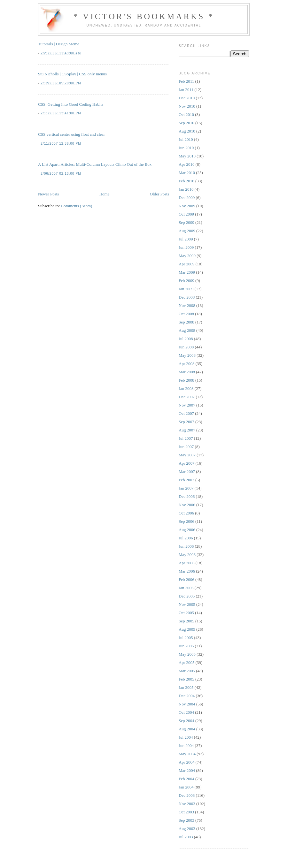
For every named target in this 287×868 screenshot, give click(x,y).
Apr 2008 (186, 364)
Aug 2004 (187, 729)
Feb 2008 (186, 380)
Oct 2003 (186, 812)
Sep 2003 (186, 820)
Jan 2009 (186, 289)
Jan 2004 (186, 787)
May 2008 (187, 355)
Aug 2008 (187, 330)
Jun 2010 (186, 148)
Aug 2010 (187, 131)
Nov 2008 (187, 305)
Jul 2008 (186, 339)
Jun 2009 (186, 247)
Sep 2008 (186, 322)
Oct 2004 (186, 712)
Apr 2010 (186, 164)
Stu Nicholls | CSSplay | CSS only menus (72, 74)
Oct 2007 (186, 413)
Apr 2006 (186, 563)
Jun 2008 (186, 347)
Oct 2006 (186, 513)
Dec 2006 (187, 496)
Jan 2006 (186, 588)
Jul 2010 (186, 139)
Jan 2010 (186, 189)
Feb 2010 (186, 181)
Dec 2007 (187, 397)
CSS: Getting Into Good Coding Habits (71, 104)
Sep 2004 (186, 721)
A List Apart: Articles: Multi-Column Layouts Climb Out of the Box (95, 164)
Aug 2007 (187, 430)
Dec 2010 (187, 98)
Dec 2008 (187, 297)
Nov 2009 (187, 206)
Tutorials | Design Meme (59, 44)
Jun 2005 (186, 646)
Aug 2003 (187, 829)
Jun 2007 (186, 447)
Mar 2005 (187, 671)
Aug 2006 (187, 530)
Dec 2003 (187, 795)
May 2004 (187, 754)
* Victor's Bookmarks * (144, 16)
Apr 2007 (186, 463)
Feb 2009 (186, 281)
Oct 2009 (186, 214)
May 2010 (187, 156)
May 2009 (187, 256)
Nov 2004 (187, 704)
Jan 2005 (186, 687)
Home (105, 194)
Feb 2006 (186, 579)
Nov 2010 (187, 106)
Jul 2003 (186, 837)
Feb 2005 (186, 679)
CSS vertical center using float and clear (71, 134)
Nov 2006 (187, 505)
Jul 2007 (186, 438)
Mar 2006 (187, 571)
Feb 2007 (186, 480)
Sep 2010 (186, 123)
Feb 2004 (186, 779)
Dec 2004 (187, 696)
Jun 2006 (186, 546)
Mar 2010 (187, 173)
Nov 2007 (187, 405)
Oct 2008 (186, 314)
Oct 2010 (186, 114)
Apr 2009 (186, 264)
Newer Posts (48, 194)
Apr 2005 (186, 662)
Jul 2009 (186, 239)
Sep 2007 (186, 422)
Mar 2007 (187, 472)
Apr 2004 (186, 762)
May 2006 (187, 555)
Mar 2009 (187, 272)
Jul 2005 (186, 638)
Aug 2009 (187, 231)
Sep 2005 (186, 621)
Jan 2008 (186, 388)
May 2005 (187, 654)
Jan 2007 (186, 488)
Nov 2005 (187, 604)
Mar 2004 (187, 770)
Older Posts (159, 194)
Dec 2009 (187, 198)
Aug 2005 (187, 629)
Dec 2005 (187, 596)
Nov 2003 (187, 804)
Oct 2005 (186, 613)
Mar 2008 (187, 372)
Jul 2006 (186, 538)
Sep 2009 (186, 222)
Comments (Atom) (77, 206)
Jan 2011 (186, 90)
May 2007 (187, 455)
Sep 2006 (186, 521)
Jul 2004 (186, 737)
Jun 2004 (186, 746)
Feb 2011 (186, 81)
